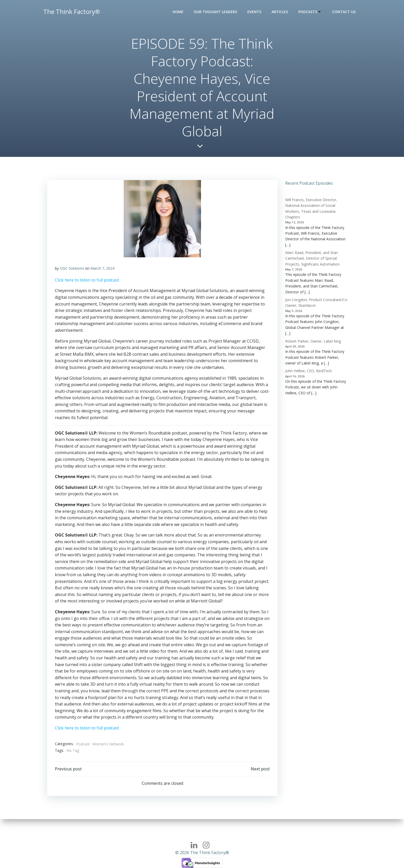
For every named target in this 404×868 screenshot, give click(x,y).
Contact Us (344, 12)
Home (178, 12)
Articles (280, 12)
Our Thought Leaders (215, 12)
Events (254, 12)
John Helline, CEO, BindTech (309, 371)
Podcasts (310, 12)
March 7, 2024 (102, 268)
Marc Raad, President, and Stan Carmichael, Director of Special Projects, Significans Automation (312, 258)
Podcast (83, 744)
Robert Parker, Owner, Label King (313, 341)
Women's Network (108, 744)
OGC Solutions (72, 268)
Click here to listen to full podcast (87, 280)
